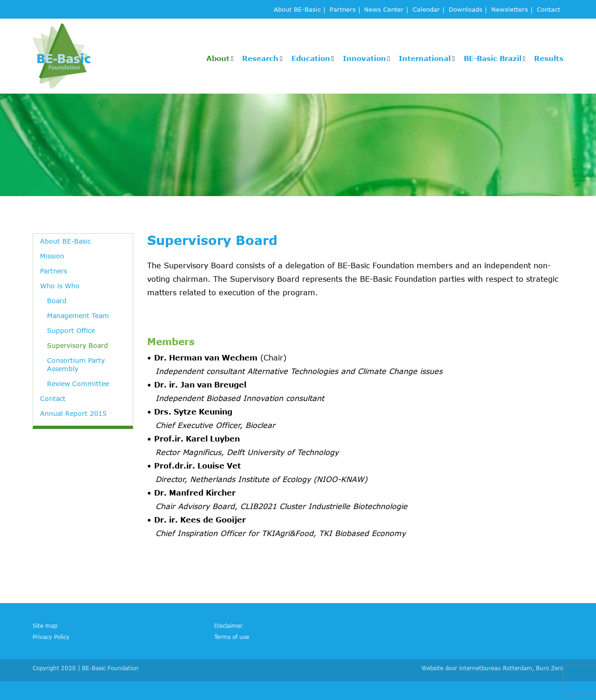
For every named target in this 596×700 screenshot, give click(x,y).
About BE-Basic (297, 10)
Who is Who (60, 286)
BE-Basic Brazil (493, 58)
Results (549, 58)
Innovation (364, 58)
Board (57, 301)
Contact (549, 10)
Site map (45, 625)
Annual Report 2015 (73, 413)
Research (260, 58)
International (425, 58)
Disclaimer (228, 625)
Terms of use (232, 637)
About (218, 58)
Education (311, 58)
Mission (52, 256)
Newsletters (510, 10)
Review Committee (78, 384)
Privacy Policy (51, 637)
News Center (384, 10)
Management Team (78, 316)
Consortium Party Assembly (76, 364)
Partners (343, 10)
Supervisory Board (78, 345)
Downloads (466, 10)
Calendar (426, 10)
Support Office (71, 330)
